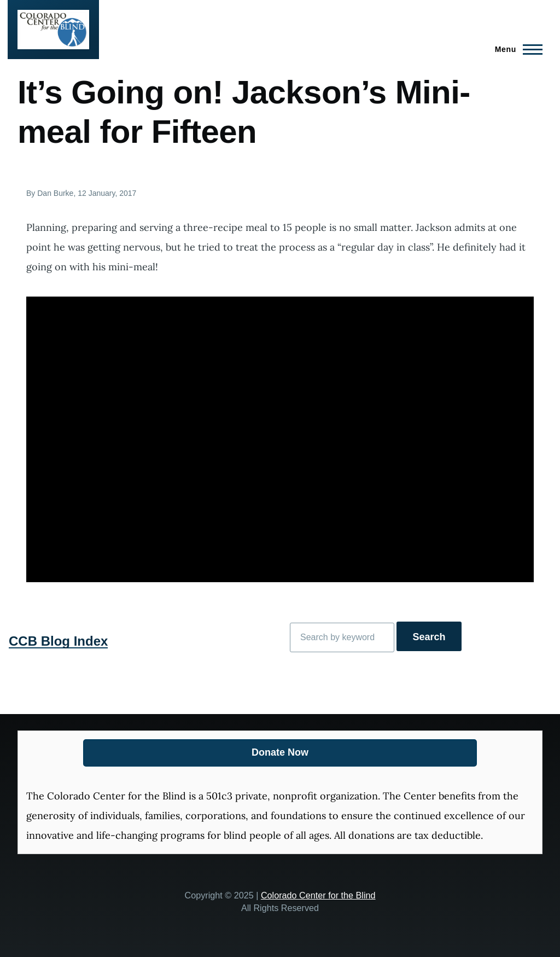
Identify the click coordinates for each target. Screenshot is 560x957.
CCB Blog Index (58, 641)
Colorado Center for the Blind (318, 895)
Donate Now (280, 752)
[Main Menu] (515, 49)
